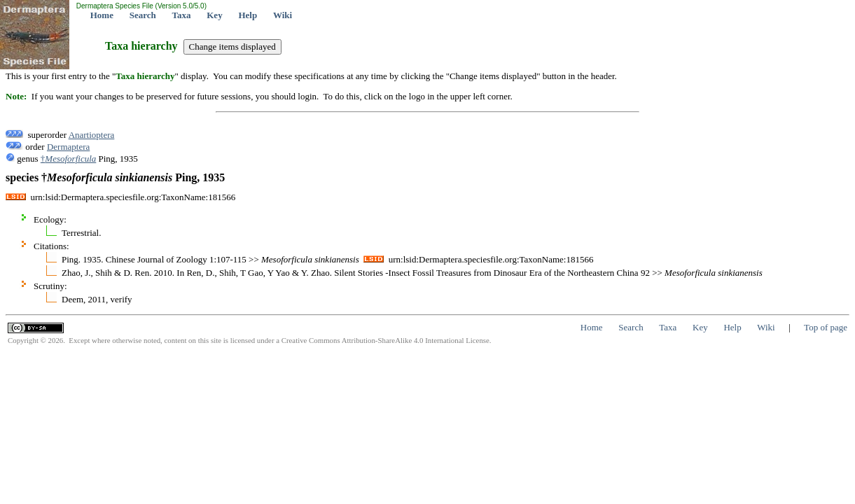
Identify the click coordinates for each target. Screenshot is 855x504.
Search (143, 15)
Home (102, 15)
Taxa (182, 15)
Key (214, 15)
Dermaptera (68, 147)
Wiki (283, 15)
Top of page (826, 327)
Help (248, 15)
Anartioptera (92, 135)
